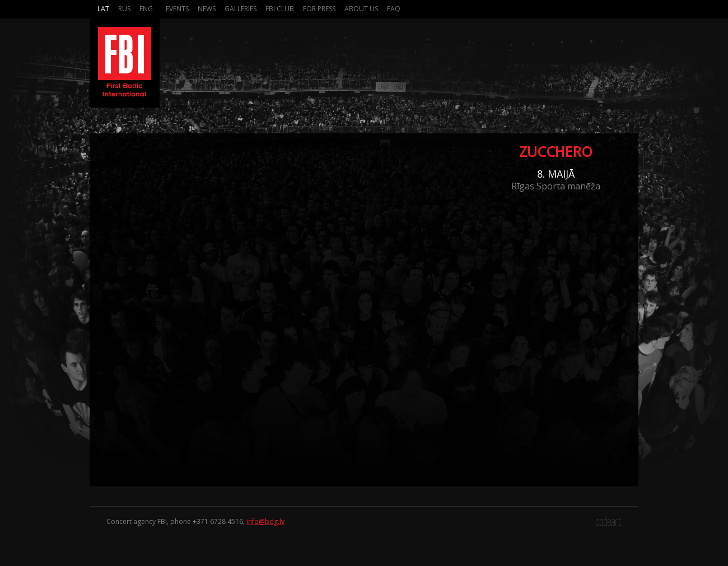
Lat (103, 9)
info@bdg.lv (265, 521)
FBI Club (280, 9)
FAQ (394, 9)
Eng (146, 9)
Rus (124, 9)
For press (319, 9)
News (207, 9)
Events (177, 9)
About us (361, 9)
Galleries (241, 9)
